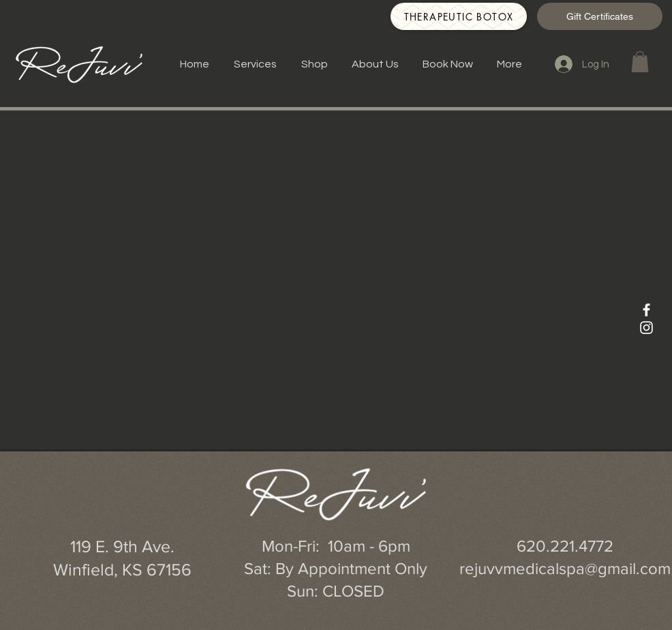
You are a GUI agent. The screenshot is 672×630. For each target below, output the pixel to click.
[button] (640, 62)
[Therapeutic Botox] (459, 16)
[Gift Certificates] (600, 16)
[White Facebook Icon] (646, 310)
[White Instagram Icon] (646, 328)
